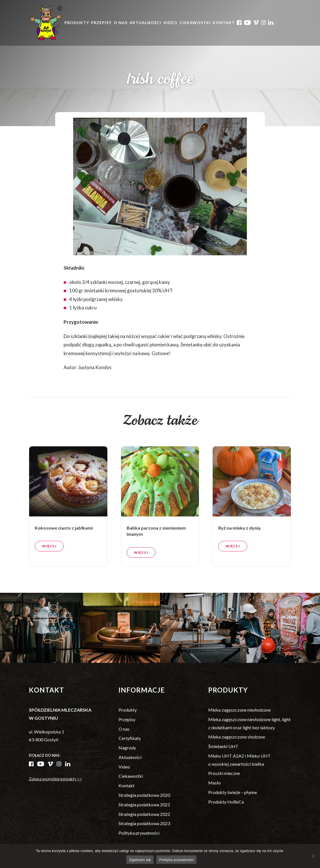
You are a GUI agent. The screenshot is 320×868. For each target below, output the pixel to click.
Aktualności (145, 23)
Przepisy (101, 23)
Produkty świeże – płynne (233, 792)
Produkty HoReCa (226, 802)
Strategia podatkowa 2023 (144, 823)
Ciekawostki (195, 23)
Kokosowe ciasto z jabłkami (64, 552)
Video (170, 23)
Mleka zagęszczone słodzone (237, 737)
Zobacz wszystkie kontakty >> (55, 779)
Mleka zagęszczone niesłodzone (239, 710)
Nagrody (127, 748)
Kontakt (224, 23)
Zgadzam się (140, 860)
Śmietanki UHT (223, 746)
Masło (215, 783)
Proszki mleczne (224, 773)
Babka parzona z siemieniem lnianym (156, 555)
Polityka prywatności (139, 833)
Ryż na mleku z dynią (239, 552)
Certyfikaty (130, 738)
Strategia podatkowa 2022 (144, 814)
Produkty (77, 23)
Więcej (49, 570)
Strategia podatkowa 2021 (144, 805)
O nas (121, 23)
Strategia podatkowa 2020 (144, 795)
